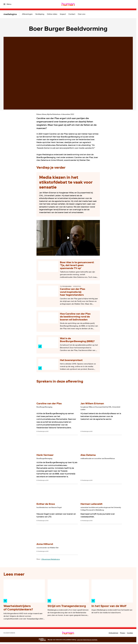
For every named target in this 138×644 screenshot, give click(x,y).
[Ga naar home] (68, 4)
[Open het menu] (7, 4)
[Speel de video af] (68, 238)
